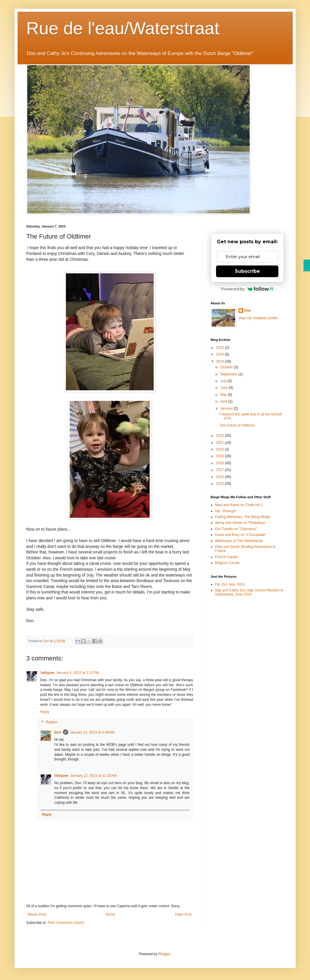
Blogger (164, 954)
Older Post (183, 915)
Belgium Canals (227, 563)
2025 (220, 348)
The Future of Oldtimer (237, 425)
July (224, 381)
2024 (220, 354)
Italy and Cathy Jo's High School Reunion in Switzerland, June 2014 (249, 592)
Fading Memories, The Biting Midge (243, 517)
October (227, 367)
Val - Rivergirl (226, 511)
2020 (220, 449)
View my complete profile (258, 318)
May (224, 395)
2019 (220, 456)
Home (110, 915)
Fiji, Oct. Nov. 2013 (230, 584)
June (224, 388)
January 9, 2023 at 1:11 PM (78, 673)
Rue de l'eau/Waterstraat (123, 28)
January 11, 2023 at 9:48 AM (92, 732)
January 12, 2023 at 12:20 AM (93, 776)
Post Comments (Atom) (66, 923)
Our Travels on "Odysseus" (236, 529)
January (227, 408)
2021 (220, 443)
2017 (220, 470)
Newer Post (37, 915)
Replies (52, 722)
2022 (220, 436)
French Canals (227, 557)
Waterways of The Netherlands (239, 541)
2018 (220, 463)
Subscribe (247, 271)
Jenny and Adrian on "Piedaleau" (241, 523)
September (229, 374)
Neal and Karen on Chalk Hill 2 (239, 505)
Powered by (247, 289)
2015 (220, 484)
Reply (45, 712)
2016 (220, 477)
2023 (220, 361)
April (224, 401)
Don (58, 732)
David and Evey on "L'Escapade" (241, 535)
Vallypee (47, 673)
